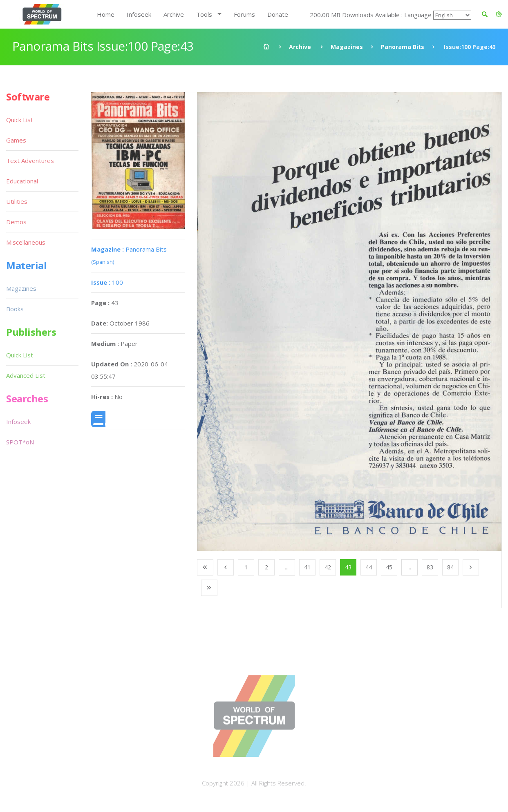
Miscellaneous (26, 242)
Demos (16, 222)
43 (348, 567)
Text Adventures (30, 161)
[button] (499, 14)
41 (307, 567)
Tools (204, 14)
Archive (174, 14)
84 (450, 567)
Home (106, 14)
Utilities (17, 201)
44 (369, 567)
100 (107, 282)
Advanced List (26, 375)
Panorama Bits (403, 47)
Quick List (20, 120)
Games (16, 140)
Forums (244, 14)
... (287, 567)
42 (328, 567)
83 (430, 567)
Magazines (347, 47)
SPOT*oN (20, 442)
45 (389, 567)
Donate (278, 14)
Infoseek (139, 14)
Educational (22, 181)
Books (15, 309)
